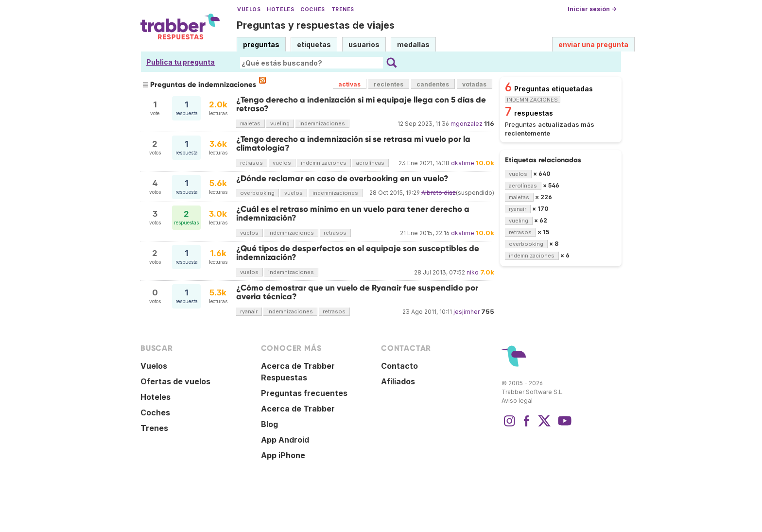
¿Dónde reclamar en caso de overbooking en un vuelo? (342, 179)
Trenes (343, 9)
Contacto (399, 366)
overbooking (257, 193)
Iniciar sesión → (592, 9)
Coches (312, 9)
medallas (413, 44)
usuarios (364, 44)
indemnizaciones (322, 123)
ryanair (249, 311)
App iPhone (283, 455)
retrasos (251, 163)
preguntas (261, 44)
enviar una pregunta (593, 44)
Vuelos (249, 9)
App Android (285, 440)
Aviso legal (517, 401)
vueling (280, 123)
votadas (474, 84)
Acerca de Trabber (298, 409)
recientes (389, 84)
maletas (250, 123)
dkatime (463, 163)
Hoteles (280, 9)
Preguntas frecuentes (304, 393)
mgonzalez (467, 124)
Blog (269, 424)
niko (473, 272)
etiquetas (314, 44)
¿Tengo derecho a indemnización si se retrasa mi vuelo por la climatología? (353, 144)
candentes (433, 84)
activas (349, 84)
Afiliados (398, 381)
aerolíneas (370, 163)
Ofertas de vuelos (175, 381)
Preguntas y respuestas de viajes (316, 25)
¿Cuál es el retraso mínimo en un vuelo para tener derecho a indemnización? (353, 214)
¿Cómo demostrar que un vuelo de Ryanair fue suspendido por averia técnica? (357, 292)
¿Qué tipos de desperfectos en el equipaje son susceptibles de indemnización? (358, 253)
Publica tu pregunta (181, 62)
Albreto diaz (439, 193)
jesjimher (467, 312)
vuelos (282, 163)
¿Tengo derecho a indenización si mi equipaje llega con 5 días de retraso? (361, 104)
